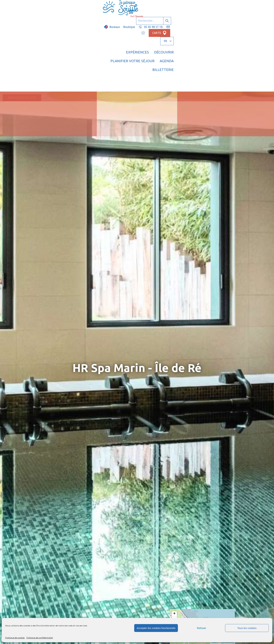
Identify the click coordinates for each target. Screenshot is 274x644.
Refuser (202, 628)
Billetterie (228, 17)
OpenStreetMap (227, 643)
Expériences (109, 17)
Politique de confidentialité (40, 638)
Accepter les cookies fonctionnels (156, 628)
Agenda (205, 17)
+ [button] (174, 614)
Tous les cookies (247, 628)
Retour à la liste (22, 29)
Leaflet (214, 643)
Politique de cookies (15, 638)
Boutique (151, 6)
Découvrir (135, 17)
